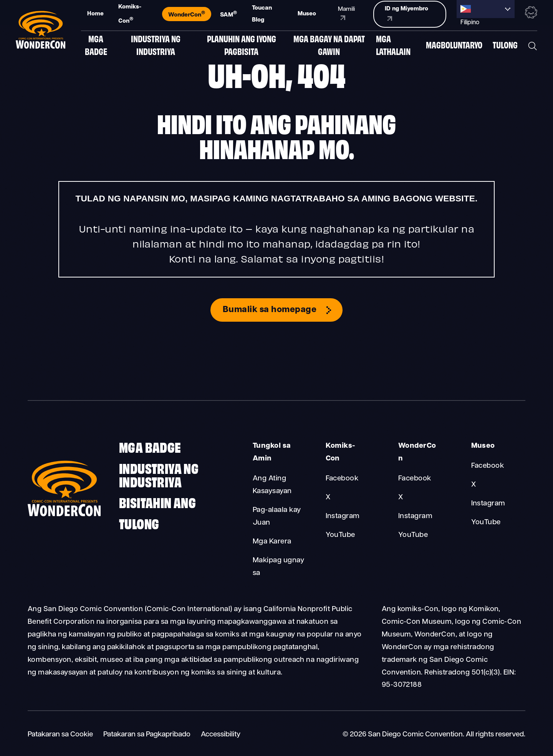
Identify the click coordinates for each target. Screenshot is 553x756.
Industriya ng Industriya (156, 47)
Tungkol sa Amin (272, 452)
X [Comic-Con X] (328, 498)
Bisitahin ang (157, 502)
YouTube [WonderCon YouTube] (413, 535)
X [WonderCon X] (401, 498)
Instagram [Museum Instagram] (488, 504)
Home (95, 14)
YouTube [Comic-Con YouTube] (340, 535)
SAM (228, 14)
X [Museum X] (474, 485)
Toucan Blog (262, 14)
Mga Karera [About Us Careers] (272, 542)
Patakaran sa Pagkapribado (147, 735)
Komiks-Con (130, 14)
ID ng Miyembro (406, 13)
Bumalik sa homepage (270, 310)
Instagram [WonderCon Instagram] (415, 516)
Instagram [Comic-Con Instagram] (343, 516)
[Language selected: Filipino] (486, 9)
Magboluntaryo (454, 47)
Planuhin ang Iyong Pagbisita (242, 47)
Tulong (505, 47)
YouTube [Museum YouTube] (486, 523)
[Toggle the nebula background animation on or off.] (531, 13)
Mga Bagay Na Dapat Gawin (329, 47)
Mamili (346, 13)
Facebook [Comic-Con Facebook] (342, 479)
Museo (307, 14)
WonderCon (187, 14)
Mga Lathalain (393, 47)
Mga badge (96, 47)
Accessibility (221, 735)
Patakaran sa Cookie (60, 735)
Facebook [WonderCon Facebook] (415, 479)
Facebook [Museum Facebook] (488, 466)
